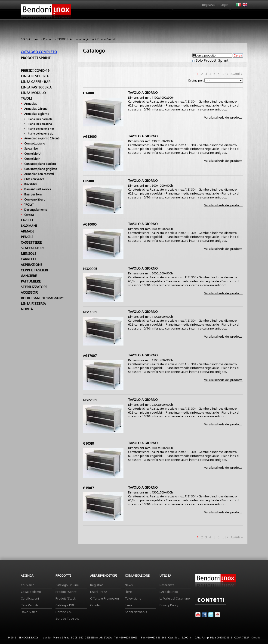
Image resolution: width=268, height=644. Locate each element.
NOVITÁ (27, 309)
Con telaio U (32, 154)
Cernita (29, 215)
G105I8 (88, 443)
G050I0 (88, 181)
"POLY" (29, 205)
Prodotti (145, 16)
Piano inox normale (40, 119)
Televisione (133, 598)
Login (224, 5)
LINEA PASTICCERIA (36, 87)
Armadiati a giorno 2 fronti (42, 138)
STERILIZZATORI (34, 287)
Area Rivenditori (170, 16)
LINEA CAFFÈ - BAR (36, 82)
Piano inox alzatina (40, 124)
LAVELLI (27, 220)
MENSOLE (29, 253)
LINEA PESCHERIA (35, 76)
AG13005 (90, 137)
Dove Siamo (29, 612)
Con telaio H (32, 159)
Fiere (128, 592)
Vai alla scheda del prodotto (223, 117)
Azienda (126, 16)
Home (108, 14)
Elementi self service (38, 189)
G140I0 (88, 93)
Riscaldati (31, 184)
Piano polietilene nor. (41, 129)
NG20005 (90, 269)
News (129, 585)
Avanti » (237, 74)
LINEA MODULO (33, 93)
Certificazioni (30, 598)
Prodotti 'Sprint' (66, 592)
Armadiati (31, 104)
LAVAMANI (29, 226)
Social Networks (136, 612)
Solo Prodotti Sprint (212, 60)
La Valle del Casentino (175, 598)
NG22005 (90, 400)
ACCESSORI (30, 292)
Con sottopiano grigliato (41, 169)
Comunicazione (200, 16)
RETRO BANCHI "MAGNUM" (42, 298)
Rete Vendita (30, 605)
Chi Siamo (28, 585)
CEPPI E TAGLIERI (34, 270)
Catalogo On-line (67, 585)
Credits (256, 637)
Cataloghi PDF (65, 605)
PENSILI (27, 237)
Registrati (209, 5)
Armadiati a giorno (82, 39)
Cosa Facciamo (31, 592)
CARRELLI (28, 259)
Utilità (223, 16)
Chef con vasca (34, 179)
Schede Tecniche (68, 619)
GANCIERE (29, 276)
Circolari (96, 605)
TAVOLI (62, 39)
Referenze (167, 585)
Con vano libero (35, 199)
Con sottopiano (35, 143)
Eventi (129, 605)
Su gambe (31, 149)
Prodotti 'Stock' (66, 598)
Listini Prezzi (99, 592)
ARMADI (27, 231)
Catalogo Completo (39, 52)
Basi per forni (33, 194)
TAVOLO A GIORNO (143, 93)
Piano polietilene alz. (41, 134)
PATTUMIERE (31, 281)
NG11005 (90, 312)
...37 (225, 74)
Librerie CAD (64, 612)
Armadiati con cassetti (39, 174)
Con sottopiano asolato (40, 164)
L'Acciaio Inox (169, 592)
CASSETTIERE (31, 242)
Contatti (241, 14)
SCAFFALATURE (33, 248)
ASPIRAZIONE (32, 265)
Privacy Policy (169, 605)
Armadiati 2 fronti (36, 109)
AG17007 (90, 356)
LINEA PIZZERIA (33, 303)
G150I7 (88, 488)
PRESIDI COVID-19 (35, 71)
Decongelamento (36, 210)
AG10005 (90, 224)
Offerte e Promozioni (105, 598)
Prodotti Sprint (36, 58)
